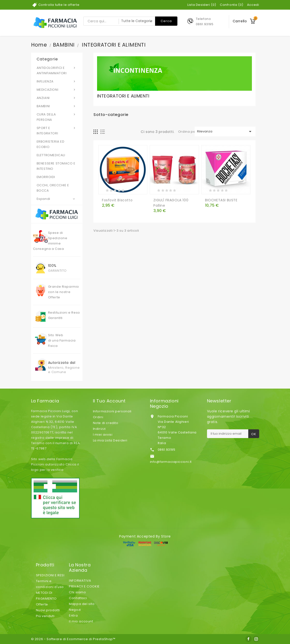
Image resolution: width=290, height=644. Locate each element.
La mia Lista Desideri (110, 440)
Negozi (75, 610)
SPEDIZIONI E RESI (50, 575)
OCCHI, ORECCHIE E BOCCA (53, 188)
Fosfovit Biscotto (117, 200)
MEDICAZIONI (57, 90)
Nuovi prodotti (48, 610)
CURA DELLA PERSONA (57, 117)
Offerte (42, 604)
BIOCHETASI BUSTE (221, 200)
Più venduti (45, 616)
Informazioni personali (112, 411)
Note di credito (106, 423)
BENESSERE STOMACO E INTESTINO (56, 166)
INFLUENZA (57, 81)
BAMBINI (57, 106)
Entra (73, 615)
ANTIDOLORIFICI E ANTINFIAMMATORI (57, 70)
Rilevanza (225, 131)
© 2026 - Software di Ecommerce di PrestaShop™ (73, 639)
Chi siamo (77, 592)
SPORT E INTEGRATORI (57, 130)
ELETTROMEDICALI (51, 155)
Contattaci (78, 598)
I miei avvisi (103, 435)
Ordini (98, 417)
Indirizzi (99, 429)
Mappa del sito (82, 604)
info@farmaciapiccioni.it (171, 462)
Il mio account (81, 621)
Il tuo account (109, 401)
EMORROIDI (46, 177)
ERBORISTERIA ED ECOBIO (51, 144)
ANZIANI (57, 98)
